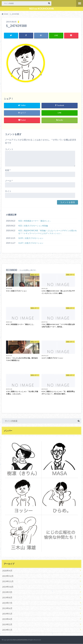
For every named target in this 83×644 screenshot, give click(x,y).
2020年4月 (7, 571)
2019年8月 (7, 597)
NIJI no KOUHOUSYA (42, 9)
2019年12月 (8, 576)
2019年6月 (7, 608)
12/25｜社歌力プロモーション (31, 238)
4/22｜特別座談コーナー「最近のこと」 (35, 221)
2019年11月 (8, 581)
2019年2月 (7, 624)
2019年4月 (7, 619)
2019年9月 (7, 592)
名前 (8, 170)
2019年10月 (8, 587)
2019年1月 (7, 630)
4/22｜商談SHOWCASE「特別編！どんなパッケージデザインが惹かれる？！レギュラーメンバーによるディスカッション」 (48, 232)
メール (9, 181)
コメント (9, 149)
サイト (8, 191)
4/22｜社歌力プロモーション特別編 (33, 226)
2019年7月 (7, 603)
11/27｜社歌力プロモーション (31, 243)
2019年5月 (7, 614)
